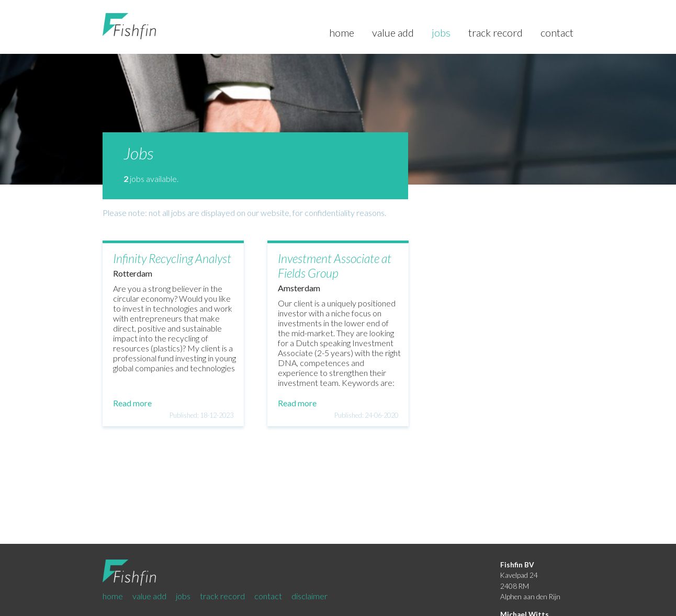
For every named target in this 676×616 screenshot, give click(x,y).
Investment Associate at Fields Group (335, 266)
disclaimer (309, 596)
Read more (132, 403)
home (343, 32)
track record (497, 32)
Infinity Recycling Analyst (172, 258)
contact (557, 32)
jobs (442, 32)
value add (394, 32)
